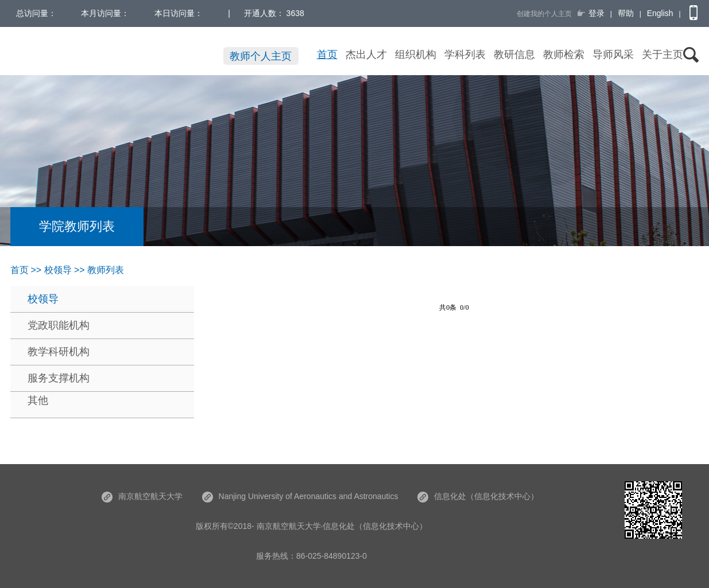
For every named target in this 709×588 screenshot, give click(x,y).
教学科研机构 (59, 352)
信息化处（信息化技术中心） (478, 496)
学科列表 (465, 54)
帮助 (626, 13)
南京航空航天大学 (142, 496)
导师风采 (613, 54)
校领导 (43, 299)
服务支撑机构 (59, 378)
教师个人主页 (261, 56)
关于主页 (662, 54)
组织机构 (416, 54)
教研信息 (514, 54)
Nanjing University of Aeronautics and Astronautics (300, 496)
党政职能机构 (59, 325)
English (660, 13)
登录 (596, 13)
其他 (38, 400)
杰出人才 (366, 54)
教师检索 (564, 54)
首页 (327, 54)
